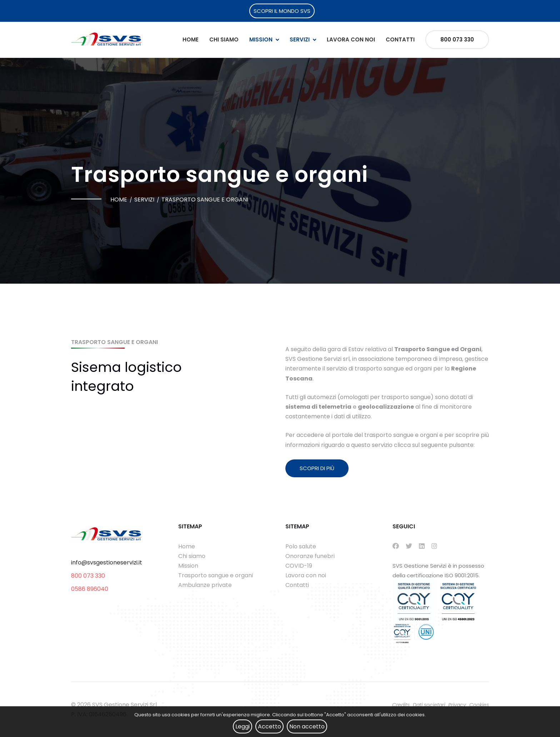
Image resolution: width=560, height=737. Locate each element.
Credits (401, 705)
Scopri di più (317, 468)
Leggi (242, 726)
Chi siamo (224, 39)
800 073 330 (457, 39)
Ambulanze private (205, 585)
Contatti (400, 39)
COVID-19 (299, 566)
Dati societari (429, 705)
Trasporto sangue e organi (216, 575)
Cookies (479, 705)
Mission (261, 39)
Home (191, 39)
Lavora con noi (351, 39)
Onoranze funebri (310, 556)
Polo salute (301, 546)
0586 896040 (90, 589)
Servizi (300, 39)
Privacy (457, 705)
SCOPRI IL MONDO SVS (282, 11)
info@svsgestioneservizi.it (107, 562)
